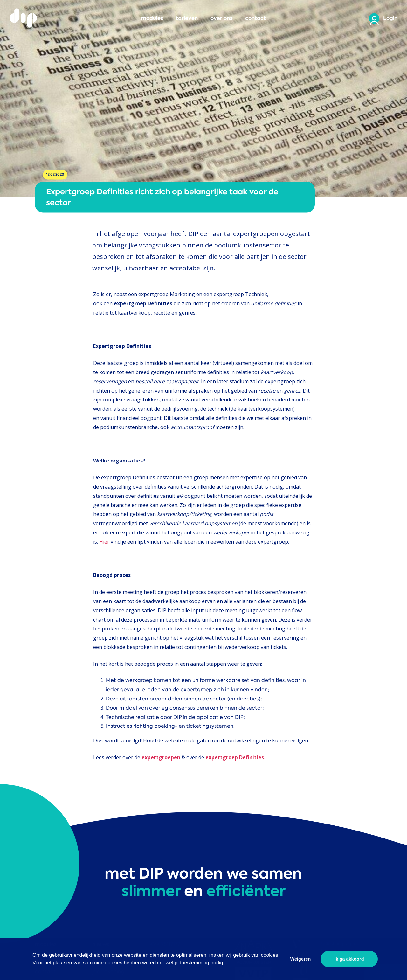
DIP (24, 18)
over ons (221, 18)
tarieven (187, 18)
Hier (104, 542)
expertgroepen (161, 757)
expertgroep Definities (235, 757)
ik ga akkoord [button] (349, 959)
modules (152, 18)
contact (255, 18)
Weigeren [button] (301, 959)
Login (390, 18)
